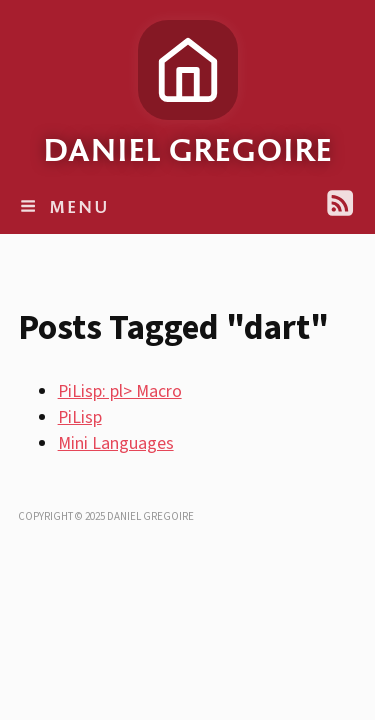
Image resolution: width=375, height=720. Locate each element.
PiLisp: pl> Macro (120, 391)
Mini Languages (116, 443)
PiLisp (80, 417)
